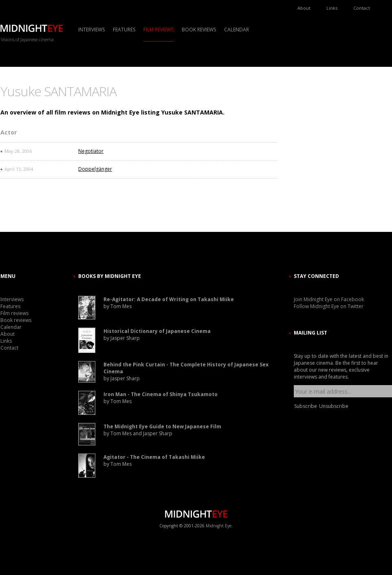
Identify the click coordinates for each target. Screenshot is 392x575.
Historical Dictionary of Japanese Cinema (157, 331)
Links (332, 8)
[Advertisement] (318, 157)
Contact (362, 8)
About (304, 8)
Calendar (237, 30)
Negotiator (91, 151)
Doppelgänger (95, 169)
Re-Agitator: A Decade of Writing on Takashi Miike (169, 299)
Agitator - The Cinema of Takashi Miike (154, 457)
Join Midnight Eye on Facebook (329, 299)
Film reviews (159, 30)
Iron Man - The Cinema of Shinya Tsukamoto (161, 394)
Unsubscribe (334, 406)
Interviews (91, 30)
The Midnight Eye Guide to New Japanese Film (162, 426)
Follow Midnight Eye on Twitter (329, 306)
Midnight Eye (219, 526)
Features (124, 30)
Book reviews (199, 30)
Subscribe (306, 406)
